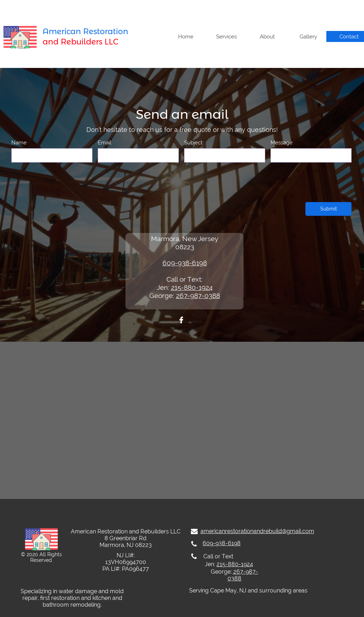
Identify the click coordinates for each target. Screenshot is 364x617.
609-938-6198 (185, 263)
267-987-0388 (198, 296)
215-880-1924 (192, 287)
